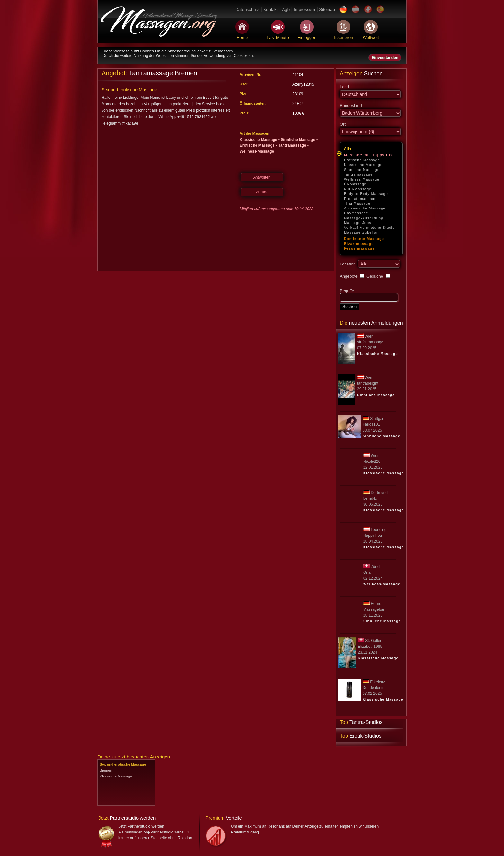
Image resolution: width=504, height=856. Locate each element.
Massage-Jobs (358, 223)
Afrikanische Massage (365, 208)
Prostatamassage (360, 199)
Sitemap (327, 9)
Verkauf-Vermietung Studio (369, 228)
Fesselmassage (359, 248)
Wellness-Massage (362, 179)
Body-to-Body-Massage (366, 194)
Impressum (304, 9)
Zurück (262, 192)
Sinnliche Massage (362, 170)
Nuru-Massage (358, 189)
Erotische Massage (362, 160)
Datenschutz (247, 9)
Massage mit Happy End (369, 155)
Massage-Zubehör (361, 232)
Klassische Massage (363, 165)
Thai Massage (357, 203)
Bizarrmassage (359, 244)
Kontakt (270, 9)
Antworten (262, 177)
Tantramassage (358, 174)
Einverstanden (385, 58)
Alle (348, 148)
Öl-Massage (355, 184)
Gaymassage (356, 213)
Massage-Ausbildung (364, 218)
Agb (286, 9)
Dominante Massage (364, 239)
